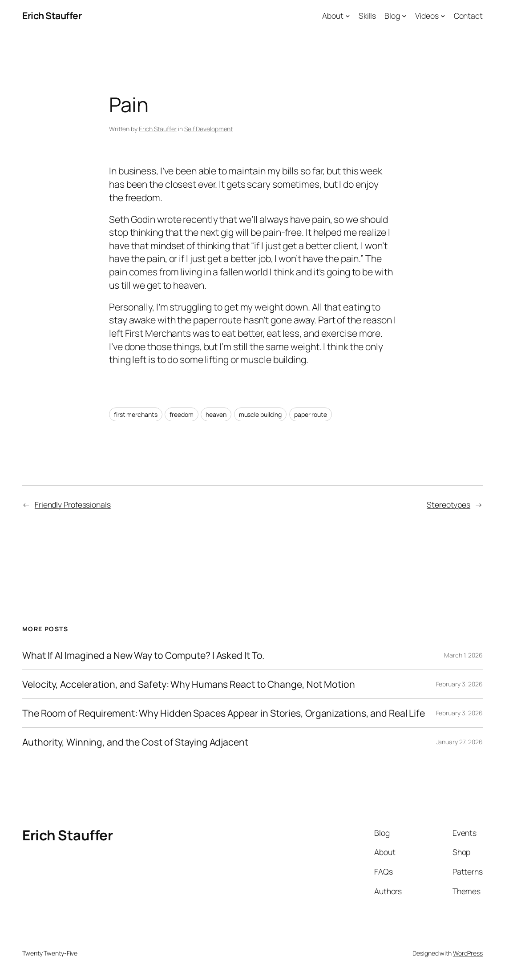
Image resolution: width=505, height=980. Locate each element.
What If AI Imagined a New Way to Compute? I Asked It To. (143, 655)
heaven (216, 414)
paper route (311, 414)
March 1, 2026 (463, 655)
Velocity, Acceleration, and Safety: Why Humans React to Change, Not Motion (189, 684)
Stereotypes (448, 504)
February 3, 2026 (459, 684)
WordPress (468, 953)
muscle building (261, 414)
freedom (181, 414)
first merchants (136, 414)
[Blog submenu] (404, 16)
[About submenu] (348, 16)
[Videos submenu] (443, 16)
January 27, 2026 (459, 742)
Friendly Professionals (73, 504)
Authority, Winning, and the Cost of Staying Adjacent (135, 742)
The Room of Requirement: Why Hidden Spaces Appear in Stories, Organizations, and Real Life (224, 713)
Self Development (208, 129)
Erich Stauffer (52, 15)
